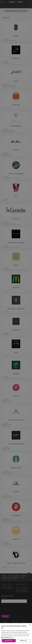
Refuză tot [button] (23, 641)
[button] (16, 637)
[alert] (16, 322)
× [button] (30, 625)
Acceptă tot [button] (9, 641)
